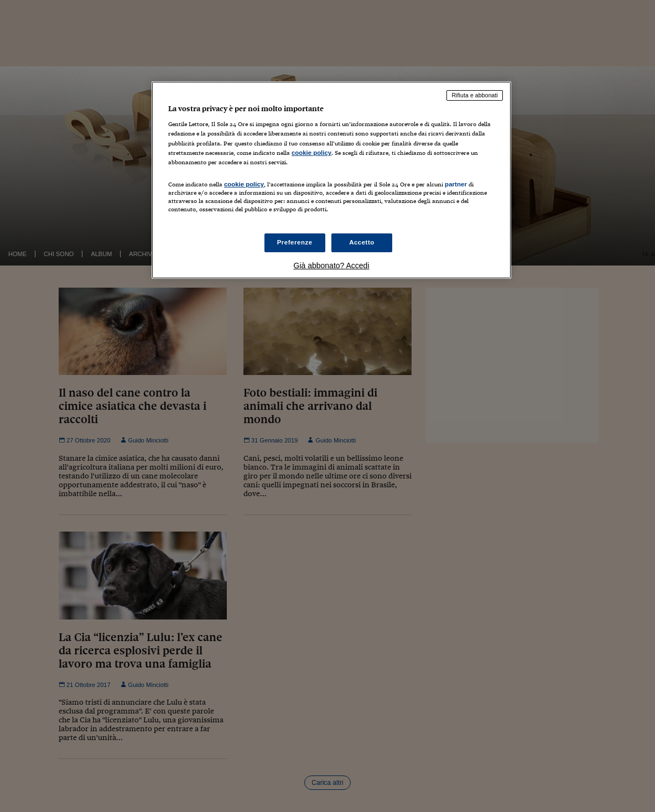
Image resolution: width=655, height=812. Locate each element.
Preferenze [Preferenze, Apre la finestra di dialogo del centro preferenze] (295, 242)
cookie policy (311, 153)
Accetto (362, 242)
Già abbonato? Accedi (332, 266)
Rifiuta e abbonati (475, 95)
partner (456, 184)
